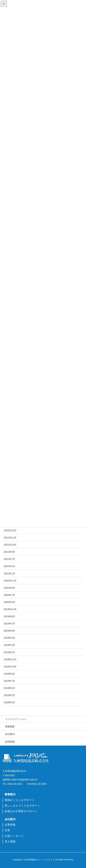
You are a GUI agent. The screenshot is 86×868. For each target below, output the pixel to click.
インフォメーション (16, 719)
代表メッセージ (14, 836)
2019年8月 (9, 616)
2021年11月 (10, 538)
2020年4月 (9, 602)
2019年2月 (9, 652)
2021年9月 (9, 552)
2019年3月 (9, 645)
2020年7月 (9, 595)
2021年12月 (10, 530)
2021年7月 (9, 559)
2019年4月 (9, 638)
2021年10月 (10, 545)
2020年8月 (9, 588)
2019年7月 (9, 624)
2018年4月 (9, 702)
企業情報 (10, 825)
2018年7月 (9, 681)
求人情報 (10, 842)
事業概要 (10, 727)
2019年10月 (10, 609)
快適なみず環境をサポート (21, 811)
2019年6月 (9, 631)
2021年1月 (9, 574)
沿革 (7, 830)
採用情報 (10, 742)
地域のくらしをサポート (20, 800)
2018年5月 (9, 695)
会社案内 (10, 734)
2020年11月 (10, 581)
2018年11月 (10, 659)
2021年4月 (9, 566)
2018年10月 (10, 667)
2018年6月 (9, 688)
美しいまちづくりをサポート (22, 806)
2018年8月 (9, 674)
